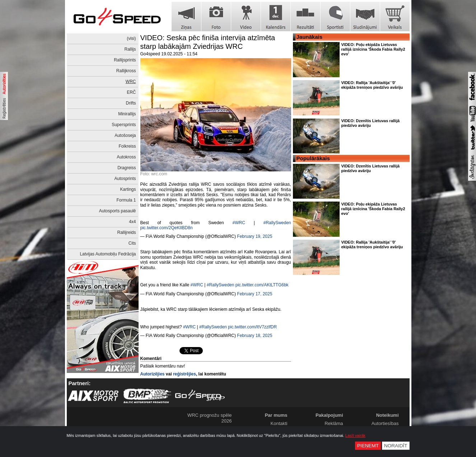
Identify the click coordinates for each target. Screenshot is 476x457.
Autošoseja (125, 135)
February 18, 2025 (255, 336)
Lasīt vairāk (355, 435)
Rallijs (130, 49)
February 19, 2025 (255, 236)
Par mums (276, 415)
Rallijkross (126, 71)
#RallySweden (277, 223)
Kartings (128, 189)
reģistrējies (185, 374)
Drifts (131, 103)
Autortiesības (385, 423)
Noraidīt (396, 446)
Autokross (126, 157)
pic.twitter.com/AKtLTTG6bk (262, 285)
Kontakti (279, 423)
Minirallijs (127, 114)
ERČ (131, 92)
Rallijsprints (125, 60)
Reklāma (334, 423)
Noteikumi (388, 415)
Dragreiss (127, 168)
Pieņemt (368, 446)
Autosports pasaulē (118, 211)
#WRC (239, 223)
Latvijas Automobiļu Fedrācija (108, 254)
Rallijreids (126, 232)
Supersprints (124, 125)
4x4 (132, 222)
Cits (132, 243)
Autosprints (125, 179)
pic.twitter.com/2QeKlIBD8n (167, 228)
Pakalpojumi (329, 415)
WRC (131, 82)
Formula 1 (126, 200)
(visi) (131, 38)
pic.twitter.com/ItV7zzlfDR (252, 327)
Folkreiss (127, 146)
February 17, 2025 (255, 294)
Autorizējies (153, 374)
